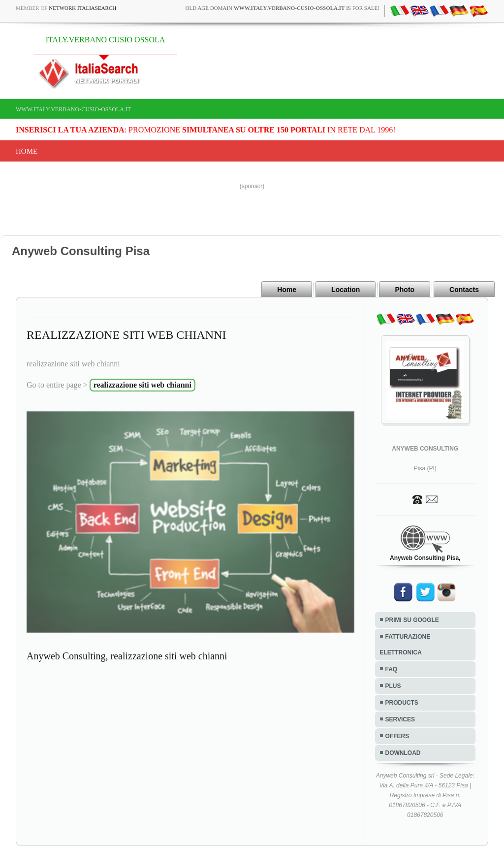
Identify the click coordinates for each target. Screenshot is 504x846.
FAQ (392, 669)
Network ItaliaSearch (82, 8)
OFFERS (397, 736)
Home (27, 151)
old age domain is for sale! (283, 8)
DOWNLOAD (403, 753)
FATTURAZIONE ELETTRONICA (405, 645)
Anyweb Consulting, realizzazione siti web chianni (127, 656)
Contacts (464, 290)
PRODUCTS (402, 703)
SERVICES (400, 719)
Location (346, 290)
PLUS (393, 686)
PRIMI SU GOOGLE (412, 620)
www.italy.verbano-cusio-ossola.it (73, 109)
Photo (405, 290)
